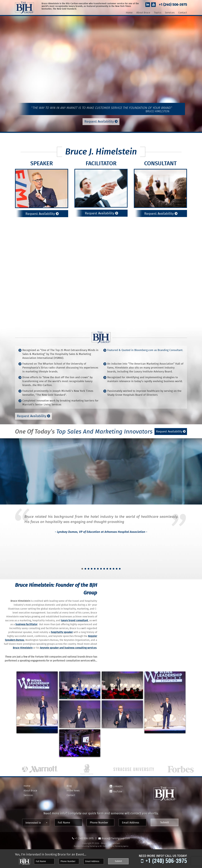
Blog (69, 786)
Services (170, 13)
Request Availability (101, 122)
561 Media (104, 846)
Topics (158, 13)
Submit (165, 823)
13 (120, 569)
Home (129, 13)
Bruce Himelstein (23, 648)
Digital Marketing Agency (119, 846)
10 (110, 569)
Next (183, 544)
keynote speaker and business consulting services (68, 648)
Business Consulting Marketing (85, 846)
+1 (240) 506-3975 (173, 5)
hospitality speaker (62, 632)
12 (117, 569)
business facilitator (26, 625)
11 (114, 569)
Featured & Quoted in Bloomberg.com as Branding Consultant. (145, 350)
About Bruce (143, 13)
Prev (19, 544)
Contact (183, 13)
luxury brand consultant (74, 621)
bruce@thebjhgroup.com (116, 838)
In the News (73, 791)
